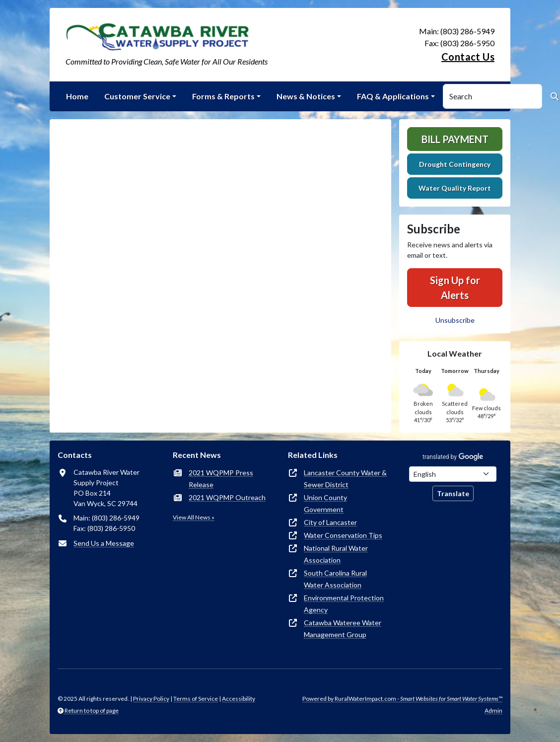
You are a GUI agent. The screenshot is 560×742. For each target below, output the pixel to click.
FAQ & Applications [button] (393, 96)
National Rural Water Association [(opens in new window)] (336, 554)
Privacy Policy (151, 699)
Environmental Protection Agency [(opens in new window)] (344, 604)
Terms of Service (196, 699)
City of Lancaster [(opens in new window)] (330, 522)
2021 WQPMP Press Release (221, 479)
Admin (493, 710)
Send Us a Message (104, 543)
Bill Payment (455, 139)
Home (77, 96)
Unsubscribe (455, 320)
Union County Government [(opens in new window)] (325, 503)
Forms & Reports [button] (223, 96)
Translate (453, 493)
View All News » (194, 517)
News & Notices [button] (306, 96)
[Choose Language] (453, 474)
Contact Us (468, 57)
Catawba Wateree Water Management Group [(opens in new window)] (343, 629)
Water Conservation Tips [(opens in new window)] (343, 535)
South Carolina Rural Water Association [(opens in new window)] (335, 579)
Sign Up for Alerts (455, 288)
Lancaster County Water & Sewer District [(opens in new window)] (345, 479)
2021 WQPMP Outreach (227, 497)
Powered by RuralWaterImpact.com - (402, 699)
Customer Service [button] (137, 96)
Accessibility (239, 699)
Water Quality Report (455, 188)
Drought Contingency (455, 164)
